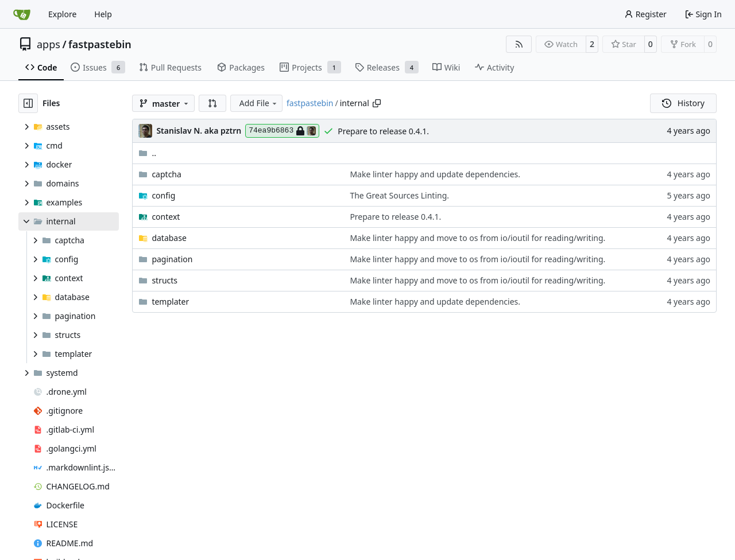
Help (103, 14)
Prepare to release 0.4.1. (383, 131)
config (163, 195)
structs (165, 280)
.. (147, 153)
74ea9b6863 (282, 131)
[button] (212, 103)
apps (49, 44)
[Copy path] (377, 103)
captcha (166, 174)
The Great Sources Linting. (399, 195)
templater (170, 302)
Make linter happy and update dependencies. (435, 174)
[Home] (22, 14)
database (169, 238)
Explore (62, 14)
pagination (172, 259)
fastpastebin (100, 44)
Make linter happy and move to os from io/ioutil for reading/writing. (477, 238)
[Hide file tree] (28, 103)
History (683, 103)
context (166, 217)
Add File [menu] (259, 103)
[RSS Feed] (519, 44)
